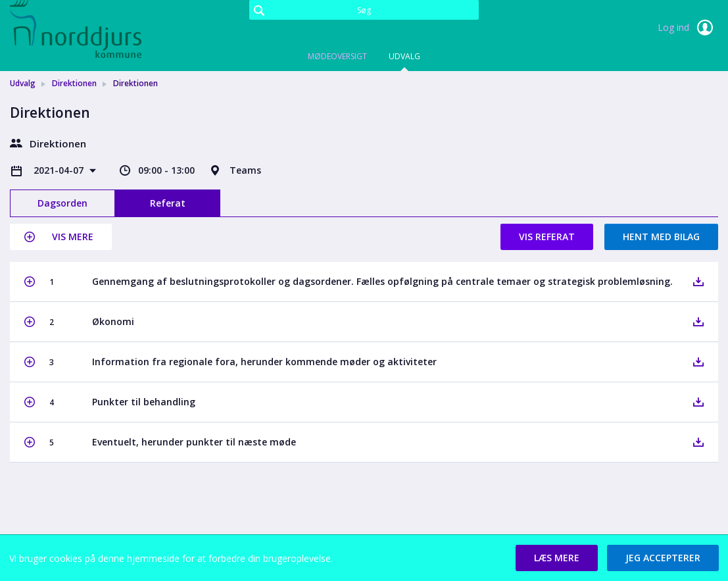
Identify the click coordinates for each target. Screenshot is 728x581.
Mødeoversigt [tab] (337, 56)
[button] (61, 237)
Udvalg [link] (23, 83)
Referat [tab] (168, 203)
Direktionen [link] (74, 83)
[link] (76, 29)
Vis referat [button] (547, 237)
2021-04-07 (60, 170)
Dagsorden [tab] (62, 203)
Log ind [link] (688, 28)
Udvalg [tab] (404, 56)
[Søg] (364, 10)
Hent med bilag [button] (661, 237)
